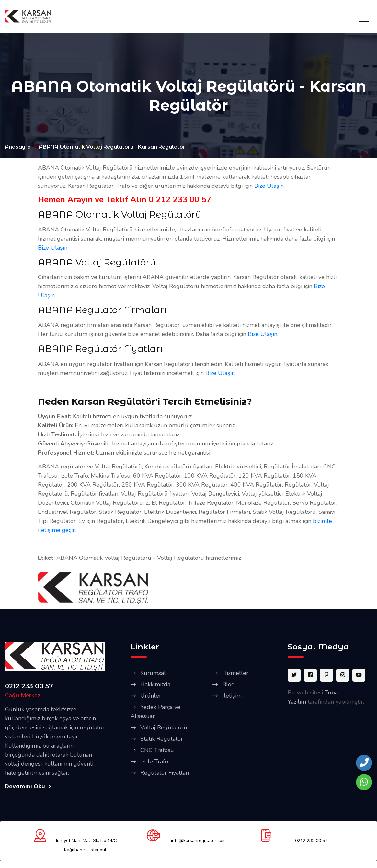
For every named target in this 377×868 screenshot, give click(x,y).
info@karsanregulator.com (198, 841)
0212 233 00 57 (29, 687)
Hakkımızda (155, 685)
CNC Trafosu (157, 751)
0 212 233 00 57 (180, 201)
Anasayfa (18, 148)
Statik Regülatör (162, 740)
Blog (228, 685)
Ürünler (151, 697)
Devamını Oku (28, 788)
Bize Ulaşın (269, 187)
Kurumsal (153, 674)
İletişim (232, 697)
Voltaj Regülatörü (164, 728)
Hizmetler (235, 674)
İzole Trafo (154, 762)
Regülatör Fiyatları (165, 774)
